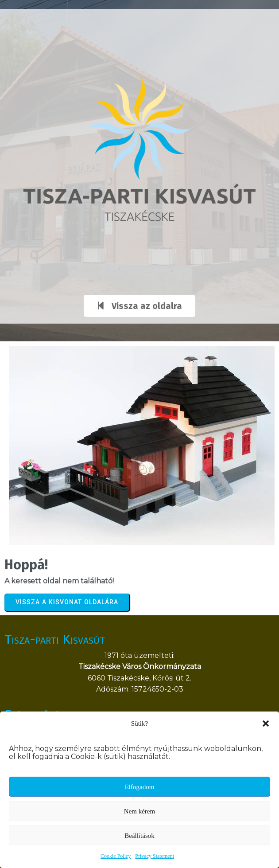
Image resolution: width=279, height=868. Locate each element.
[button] (266, 723)
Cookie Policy (116, 856)
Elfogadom (140, 787)
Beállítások (139, 836)
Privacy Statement (155, 856)
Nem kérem (139, 811)
